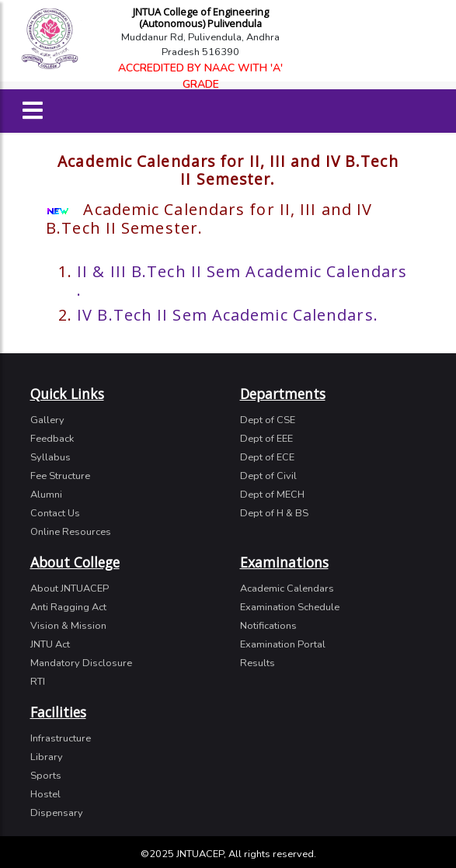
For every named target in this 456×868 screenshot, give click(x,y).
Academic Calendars (287, 589)
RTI (38, 682)
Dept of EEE (266, 439)
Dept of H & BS (274, 513)
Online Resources (71, 532)
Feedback (52, 439)
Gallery (47, 420)
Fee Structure (60, 476)
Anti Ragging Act (68, 607)
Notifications (268, 626)
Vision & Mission (68, 626)
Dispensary (57, 813)
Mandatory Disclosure (81, 663)
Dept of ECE (267, 457)
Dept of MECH (272, 495)
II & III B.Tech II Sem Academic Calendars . (242, 281)
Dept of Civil (268, 476)
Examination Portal (283, 644)
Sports (46, 776)
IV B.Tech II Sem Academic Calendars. (228, 315)
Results (258, 663)
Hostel (45, 794)
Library (47, 757)
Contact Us (55, 513)
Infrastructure (61, 738)
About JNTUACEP (70, 589)
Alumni (46, 495)
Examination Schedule (290, 607)
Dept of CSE (268, 420)
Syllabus (50, 457)
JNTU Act (50, 644)
